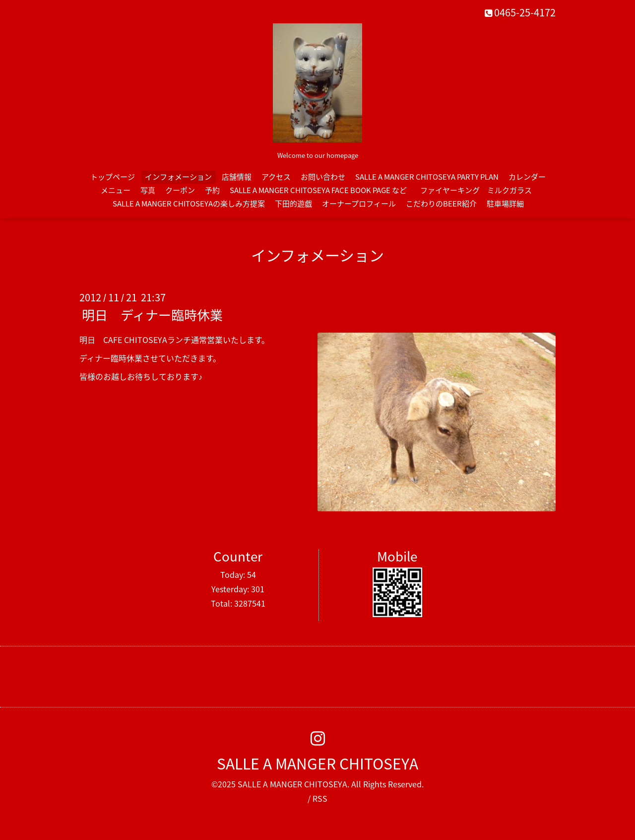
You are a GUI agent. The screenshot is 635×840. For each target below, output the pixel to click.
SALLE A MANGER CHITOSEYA (317, 763)
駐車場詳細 (505, 204)
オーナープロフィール (359, 204)
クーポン (180, 190)
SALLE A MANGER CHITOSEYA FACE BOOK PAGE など (318, 190)
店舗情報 (237, 177)
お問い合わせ (323, 177)
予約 (212, 190)
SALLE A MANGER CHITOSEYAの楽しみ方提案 (189, 204)
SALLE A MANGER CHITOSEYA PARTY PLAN (427, 177)
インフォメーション (178, 177)
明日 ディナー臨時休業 (152, 315)
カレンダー (527, 177)
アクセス (276, 177)
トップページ (113, 177)
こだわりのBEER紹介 (441, 204)
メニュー (116, 190)
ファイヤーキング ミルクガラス (480, 190)
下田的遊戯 (293, 204)
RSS (320, 798)
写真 (148, 190)
